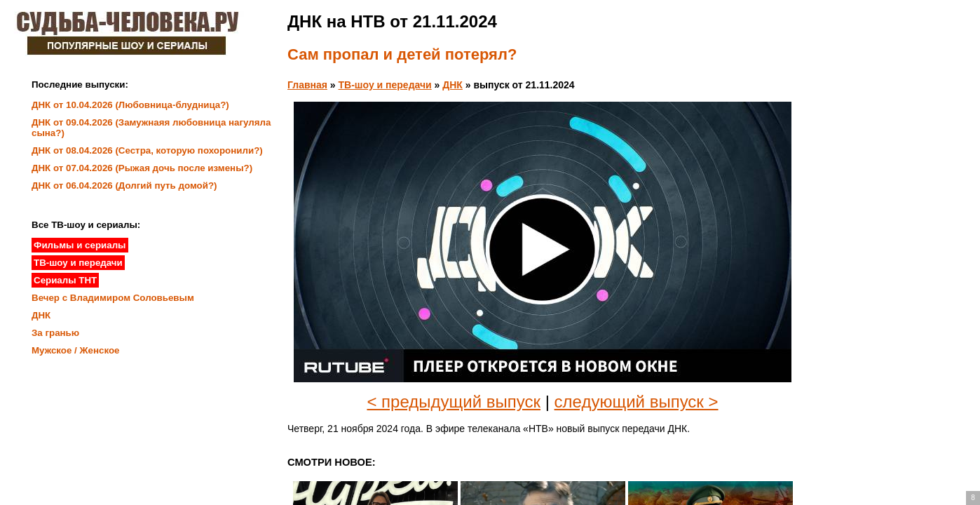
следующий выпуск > (637, 402)
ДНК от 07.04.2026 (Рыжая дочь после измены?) (142, 168)
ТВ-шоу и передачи (385, 85)
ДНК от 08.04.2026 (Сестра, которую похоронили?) (147, 150)
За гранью (55, 333)
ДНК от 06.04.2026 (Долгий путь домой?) (124, 186)
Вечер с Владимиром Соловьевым (113, 298)
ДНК (452, 85)
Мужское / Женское (76, 350)
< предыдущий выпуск (454, 402)
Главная (307, 85)
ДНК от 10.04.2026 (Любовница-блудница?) (130, 105)
